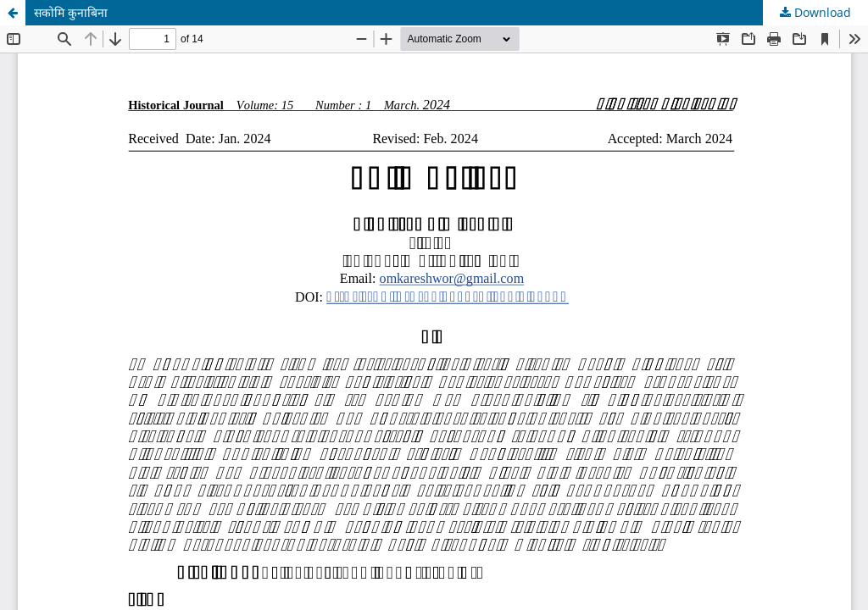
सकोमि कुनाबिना (71, 12)
